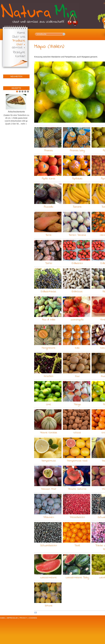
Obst (19, 44)
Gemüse (17, 48)
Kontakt (20, 56)
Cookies (33, 618)
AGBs (2, 618)
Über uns (19, 37)
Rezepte (19, 52)
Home (21, 33)
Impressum (12, 618)
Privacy (23, 618)
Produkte (19, 41)
